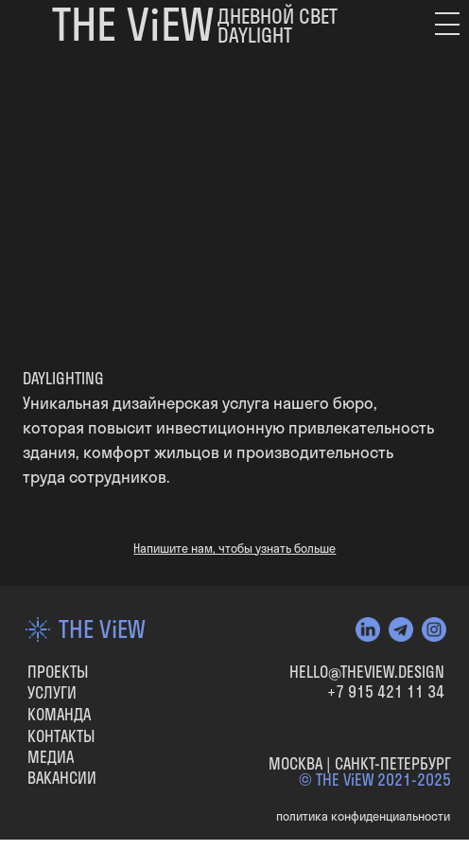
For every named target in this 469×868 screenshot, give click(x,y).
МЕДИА (51, 757)
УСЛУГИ (52, 692)
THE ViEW (102, 629)
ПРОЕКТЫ (58, 672)
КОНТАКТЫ (61, 736)
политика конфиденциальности (363, 816)
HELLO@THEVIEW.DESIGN (367, 672)
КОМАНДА (59, 714)
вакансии (62, 778)
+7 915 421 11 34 (386, 691)
